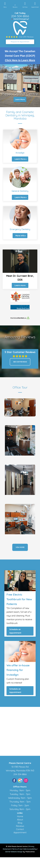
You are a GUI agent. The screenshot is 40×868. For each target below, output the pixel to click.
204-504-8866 (20, 16)
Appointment (20, 832)
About (20, 820)
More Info (20, 236)
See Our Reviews (20, 362)
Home (20, 816)
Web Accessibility (30, 849)
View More (20, 547)
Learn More (20, 99)
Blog (20, 823)
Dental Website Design (14, 852)
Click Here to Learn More (20, 60)
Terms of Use (17, 849)
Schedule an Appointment (15, 631)
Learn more (20, 285)
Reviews (20, 826)
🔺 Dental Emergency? (20, 19)
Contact (20, 829)
